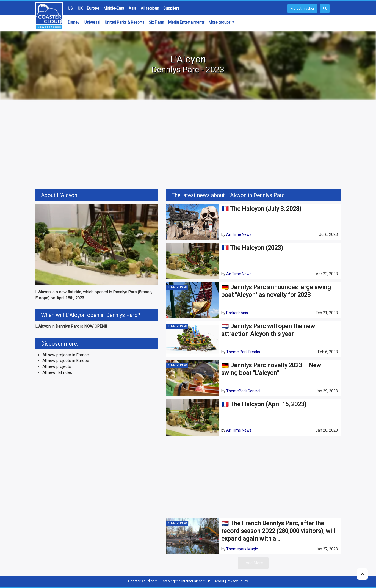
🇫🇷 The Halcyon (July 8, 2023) (261, 209)
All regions (150, 8)
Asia (132, 8)
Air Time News (239, 234)
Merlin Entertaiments (186, 22)
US (70, 8)
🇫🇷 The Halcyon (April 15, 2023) (264, 404)
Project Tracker (302, 8)
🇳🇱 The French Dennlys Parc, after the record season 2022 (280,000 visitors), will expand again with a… (278, 531)
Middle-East (114, 8)
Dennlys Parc (177, 287)
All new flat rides (57, 372)
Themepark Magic (242, 549)
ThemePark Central (243, 391)
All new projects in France (66, 355)
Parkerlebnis (237, 313)
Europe (93, 8)
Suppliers (171, 8)
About (219, 581)
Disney (74, 22)
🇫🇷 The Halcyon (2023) (252, 248)
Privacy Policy (237, 581)
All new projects (57, 366)
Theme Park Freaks (243, 352)
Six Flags (156, 22)
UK (80, 8)
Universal (92, 22)
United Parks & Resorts (125, 22)
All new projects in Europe (66, 361)
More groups (220, 22)
